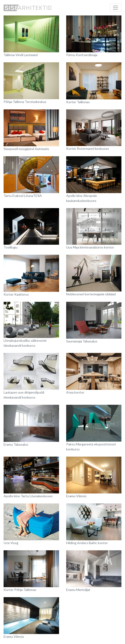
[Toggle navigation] (116, 7)
